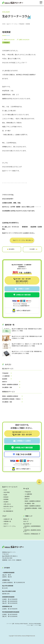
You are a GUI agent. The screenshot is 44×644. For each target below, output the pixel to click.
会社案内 (6, 502)
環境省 (25, 519)
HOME (5, 490)
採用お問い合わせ (8, 506)
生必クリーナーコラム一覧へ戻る (22, 240)
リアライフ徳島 (37, 625)
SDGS (25, 521)
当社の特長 (7, 492)
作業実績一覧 (7, 521)
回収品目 (6, 497)
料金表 (5, 495)
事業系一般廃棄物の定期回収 (10, 396)
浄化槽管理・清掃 (7, 387)
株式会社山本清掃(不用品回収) (19, 623)
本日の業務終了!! (12, 248)
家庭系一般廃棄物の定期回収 (10, 384)
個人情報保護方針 (8, 511)
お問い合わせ (7, 504)
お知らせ (6, 524)
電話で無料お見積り (22, 282)
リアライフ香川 (29, 625)
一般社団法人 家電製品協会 (31, 534)
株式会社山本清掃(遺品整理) (34, 623)
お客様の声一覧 (8, 519)
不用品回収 (6, 42)
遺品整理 (5, 379)
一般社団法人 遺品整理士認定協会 (32, 531)
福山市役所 (26, 524)
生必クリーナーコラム (10, 526)
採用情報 (6, 499)
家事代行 (5, 382)
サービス (26, 489)
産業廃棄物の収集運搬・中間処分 (11, 399)
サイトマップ (7, 509)
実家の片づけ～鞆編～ (32, 248)
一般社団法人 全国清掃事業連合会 (32, 527)
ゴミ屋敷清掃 (6, 376)
